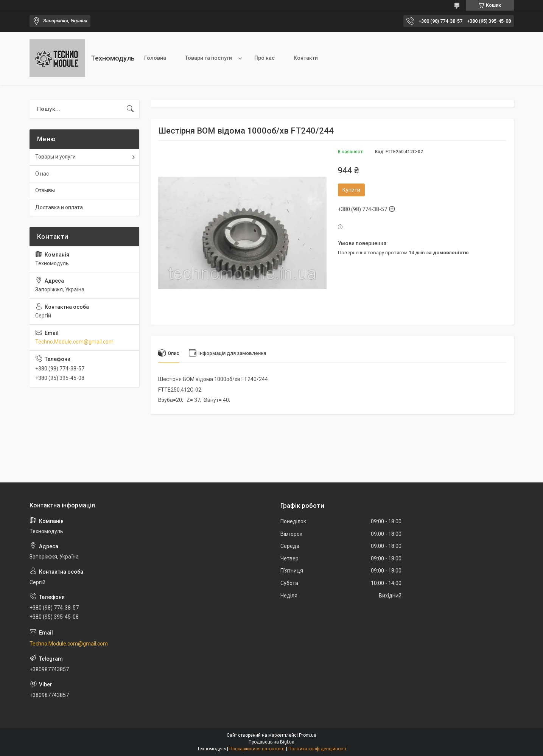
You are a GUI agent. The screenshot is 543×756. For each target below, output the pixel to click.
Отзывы (45, 190)
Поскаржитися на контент (257, 749)
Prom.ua (308, 735)
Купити (351, 190)
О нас (42, 174)
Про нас (264, 58)
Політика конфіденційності (317, 749)
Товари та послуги (208, 58)
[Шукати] (130, 109)
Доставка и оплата (59, 207)
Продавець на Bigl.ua (271, 742)
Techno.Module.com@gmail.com (74, 342)
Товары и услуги (55, 157)
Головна (155, 58)
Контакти (306, 58)
